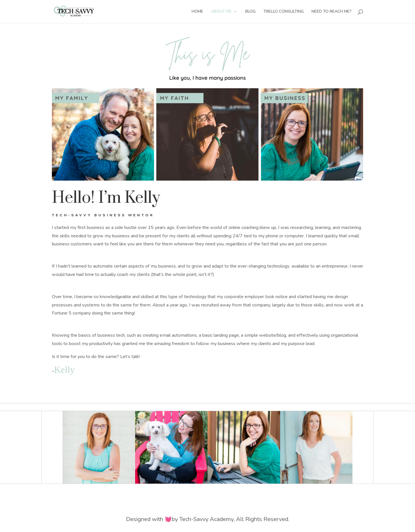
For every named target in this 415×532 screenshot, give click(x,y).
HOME (197, 12)
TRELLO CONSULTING (284, 12)
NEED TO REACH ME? (332, 12)
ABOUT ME (221, 12)
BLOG (250, 12)
